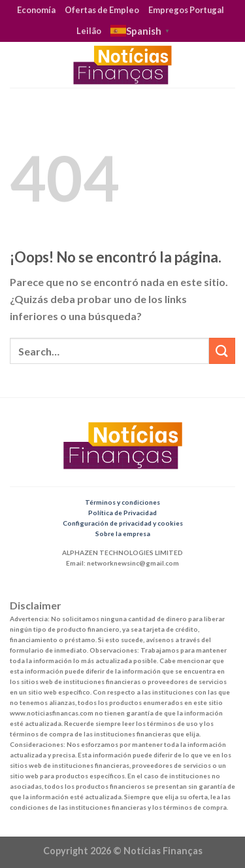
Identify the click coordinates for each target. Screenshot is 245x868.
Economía (36, 10)
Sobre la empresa (123, 533)
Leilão (89, 31)
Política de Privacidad (122, 513)
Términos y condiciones (122, 502)
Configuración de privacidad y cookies (123, 523)
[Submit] (222, 351)
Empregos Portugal (186, 10)
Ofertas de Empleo (102, 10)
